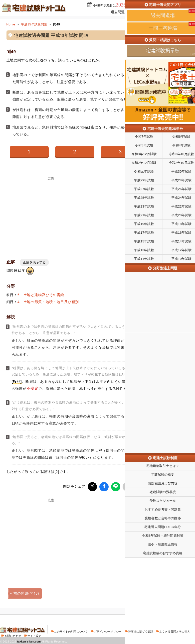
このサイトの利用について (71, 631)
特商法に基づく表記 (141, 631)
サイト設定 (34, 635)
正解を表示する (34, 262)
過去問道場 (119, 12)
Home (11, 24)
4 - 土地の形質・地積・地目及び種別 (48, 302)
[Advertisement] (51, 215)
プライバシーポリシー (108, 631)
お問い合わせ (13, 635)
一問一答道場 (146, 12)
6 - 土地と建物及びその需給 (41, 295)
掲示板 (169, 12)
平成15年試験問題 (34, 24)
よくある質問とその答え (175, 631)
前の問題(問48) (26, 593)
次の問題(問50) (169, 593)
